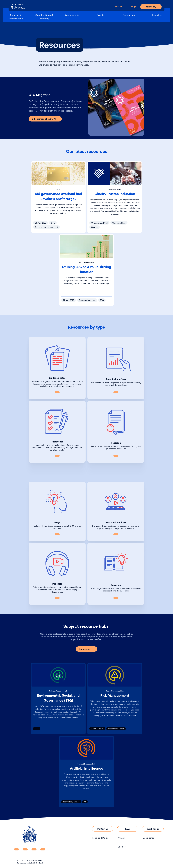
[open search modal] (116, 7)
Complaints (148, 838)
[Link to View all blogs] (57, 534)
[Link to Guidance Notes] (57, 392)
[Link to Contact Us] (103, 829)
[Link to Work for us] (153, 829)
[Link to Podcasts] (57, 598)
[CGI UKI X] (34, 849)
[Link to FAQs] (128, 829)
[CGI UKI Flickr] (43, 849)
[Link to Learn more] (86, 649)
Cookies (122, 847)
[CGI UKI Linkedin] (16, 849)
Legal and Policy (100, 838)
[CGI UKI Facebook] (25, 849)
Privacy (121, 838)
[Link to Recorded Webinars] (116, 534)
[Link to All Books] (116, 598)
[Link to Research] (116, 456)
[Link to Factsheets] (57, 456)
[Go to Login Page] (132, 7)
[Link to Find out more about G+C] (45, 119)
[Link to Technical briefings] (116, 392)
